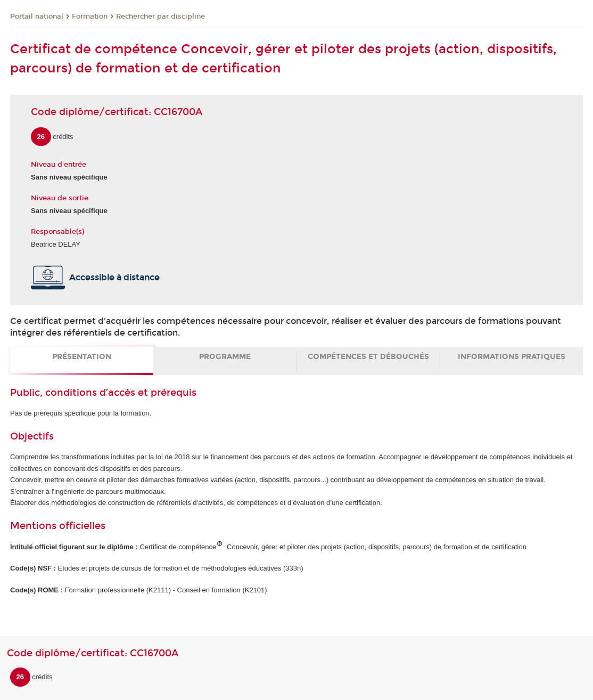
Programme (225, 357)
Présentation (82, 357)
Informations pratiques (512, 357)
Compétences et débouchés (368, 357)
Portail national (37, 17)
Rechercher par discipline (160, 17)
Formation (90, 17)
